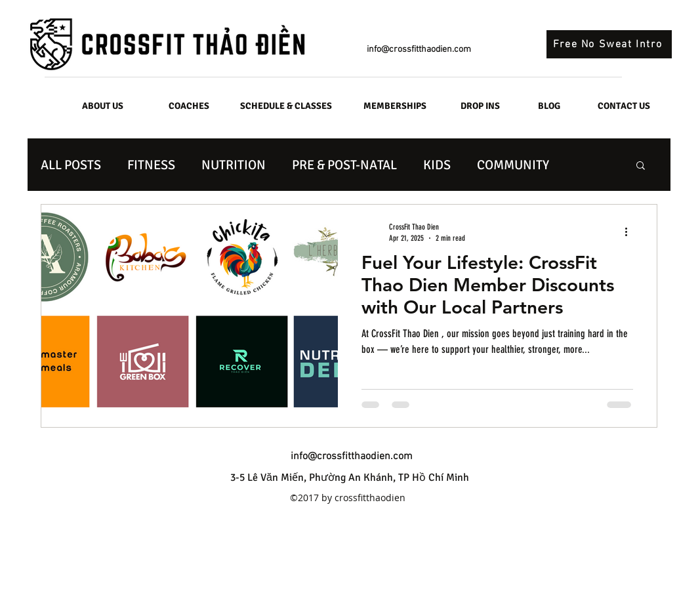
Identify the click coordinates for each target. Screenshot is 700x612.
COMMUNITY (513, 165)
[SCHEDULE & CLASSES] (286, 106)
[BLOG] (549, 106)
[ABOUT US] (103, 106)
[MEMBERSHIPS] (395, 106)
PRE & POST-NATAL (344, 165)
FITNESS (151, 165)
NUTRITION (234, 165)
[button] (641, 166)
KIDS (437, 165)
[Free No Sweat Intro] (609, 44)
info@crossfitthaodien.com (419, 50)
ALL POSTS (71, 165)
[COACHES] (189, 106)
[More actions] (631, 232)
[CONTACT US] (624, 106)
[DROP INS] (480, 106)
